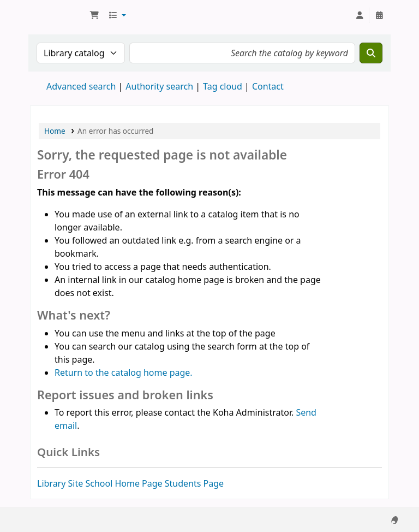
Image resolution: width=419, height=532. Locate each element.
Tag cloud (223, 86)
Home (55, 131)
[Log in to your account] (360, 15)
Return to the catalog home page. (124, 373)
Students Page (194, 483)
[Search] (371, 53)
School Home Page (124, 483)
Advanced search (81, 86)
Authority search (159, 86)
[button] (94, 15)
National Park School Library (58, 15)
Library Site (60, 483)
